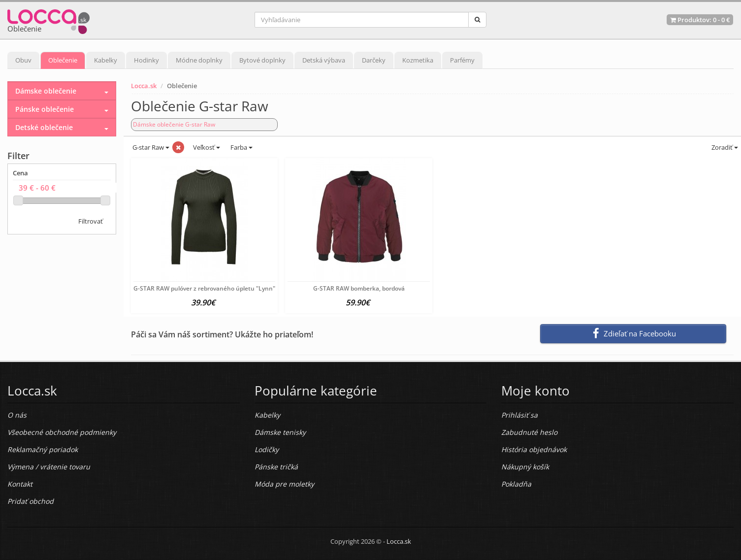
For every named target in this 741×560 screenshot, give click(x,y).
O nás (17, 415)
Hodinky (146, 60)
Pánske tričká (276, 467)
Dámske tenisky (280, 432)
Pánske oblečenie (45, 109)
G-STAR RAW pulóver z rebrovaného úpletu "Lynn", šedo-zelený (223, 288)
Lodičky (267, 449)
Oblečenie (63, 60)
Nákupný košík (525, 467)
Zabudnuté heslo (529, 432)
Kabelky (106, 60)
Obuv (23, 60)
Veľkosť (206, 147)
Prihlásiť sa (519, 415)
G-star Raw (150, 147)
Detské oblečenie (44, 127)
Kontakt (20, 484)
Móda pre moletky (284, 484)
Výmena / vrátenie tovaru (49, 467)
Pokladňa (516, 484)
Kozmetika (418, 60)
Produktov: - (700, 20)
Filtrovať (91, 221)
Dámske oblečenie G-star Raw (174, 124)
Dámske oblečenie (46, 91)
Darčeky (374, 60)
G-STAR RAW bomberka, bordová (359, 288)
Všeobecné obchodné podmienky (62, 432)
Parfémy (462, 60)
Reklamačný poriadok (43, 449)
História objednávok (534, 449)
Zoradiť (724, 147)
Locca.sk (144, 86)
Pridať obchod (31, 501)
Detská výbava (324, 60)
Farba (242, 147)
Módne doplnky (199, 60)
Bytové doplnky (262, 60)
